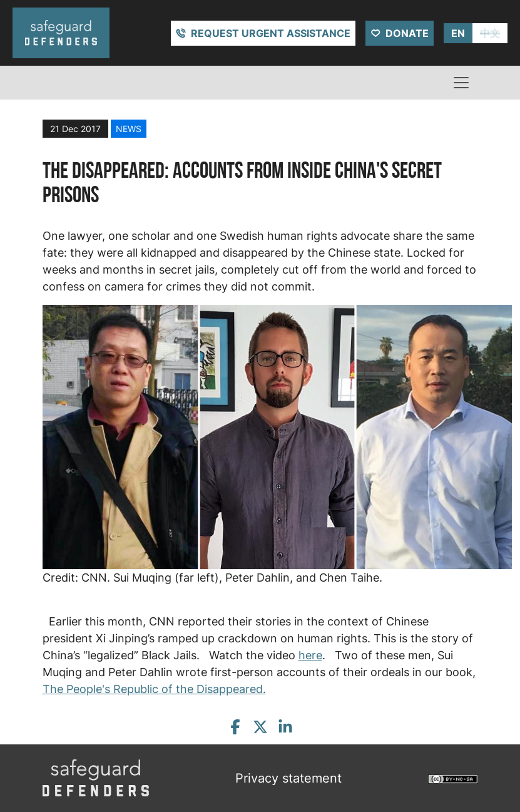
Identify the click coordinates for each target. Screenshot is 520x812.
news (129, 129)
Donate (407, 33)
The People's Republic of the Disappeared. (154, 689)
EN (458, 33)
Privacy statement (288, 778)
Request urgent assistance (271, 33)
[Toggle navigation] (461, 83)
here (310, 655)
